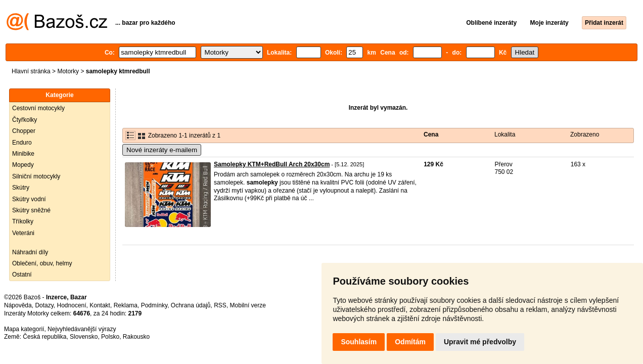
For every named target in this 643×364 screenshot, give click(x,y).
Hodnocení (72, 305)
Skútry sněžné (31, 210)
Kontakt (100, 305)
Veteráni (23, 233)
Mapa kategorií (24, 329)
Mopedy (23, 165)
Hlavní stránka (31, 71)
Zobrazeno (585, 134)
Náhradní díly (30, 252)
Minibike (23, 154)
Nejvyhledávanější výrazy (82, 329)
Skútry (21, 188)
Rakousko (136, 337)
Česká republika (44, 337)
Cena (431, 134)
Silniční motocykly (36, 176)
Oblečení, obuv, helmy (42, 263)
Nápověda (18, 305)
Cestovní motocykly (38, 108)
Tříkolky (23, 221)
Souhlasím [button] (359, 342)
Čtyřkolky (25, 120)
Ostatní (22, 275)
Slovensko (84, 337)
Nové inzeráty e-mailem (162, 150)
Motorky (68, 71)
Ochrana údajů (191, 305)
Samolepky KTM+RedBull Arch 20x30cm (272, 164)
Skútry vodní (29, 199)
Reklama (126, 305)
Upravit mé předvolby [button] (480, 342)
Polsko (110, 337)
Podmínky (154, 305)
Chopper (24, 131)
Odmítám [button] (410, 342)
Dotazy (44, 305)
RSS (220, 305)
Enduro (22, 143)
